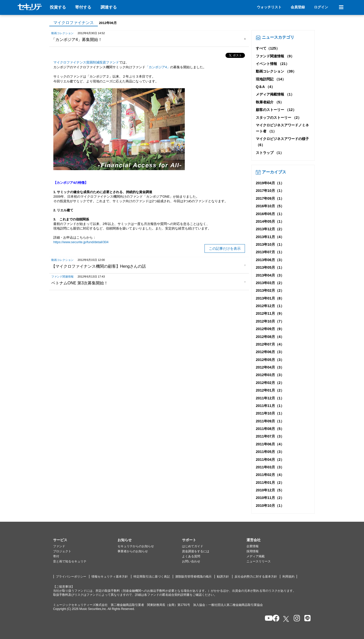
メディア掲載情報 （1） (275, 94)
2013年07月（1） (270, 252)
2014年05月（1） (270, 221)
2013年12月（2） (270, 229)
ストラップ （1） (270, 153)
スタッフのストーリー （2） (279, 118)
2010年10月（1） (270, 506)
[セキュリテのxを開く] (286, 619)
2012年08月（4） (270, 337)
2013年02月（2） (270, 290)
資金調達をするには (196, 551)
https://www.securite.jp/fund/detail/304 (81, 242)
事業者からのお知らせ (133, 551)
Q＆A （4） (265, 87)
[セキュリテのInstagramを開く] (296, 619)
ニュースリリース (259, 561)
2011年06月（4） (270, 444)
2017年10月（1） (270, 191)
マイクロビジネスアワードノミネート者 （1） (282, 128)
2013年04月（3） (270, 275)
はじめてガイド (193, 546)
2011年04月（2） (270, 460)
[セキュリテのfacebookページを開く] (274, 619)
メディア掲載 (256, 556)
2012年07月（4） (270, 344)
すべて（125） (268, 48)
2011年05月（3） (270, 452)
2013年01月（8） (270, 298)
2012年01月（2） (270, 390)
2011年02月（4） (270, 475)
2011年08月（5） (270, 429)
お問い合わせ (191, 561)
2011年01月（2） (270, 483)
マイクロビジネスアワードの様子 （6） (282, 142)
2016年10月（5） (270, 206)
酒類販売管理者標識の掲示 (193, 577)
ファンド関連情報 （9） (275, 56)
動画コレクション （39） (276, 71)
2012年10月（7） (270, 321)
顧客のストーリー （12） (276, 110)
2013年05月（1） (270, 267)
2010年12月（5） (270, 490)
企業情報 (253, 546)
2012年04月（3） (270, 367)
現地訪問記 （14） (271, 79)
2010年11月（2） (270, 498)
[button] (85, 540)
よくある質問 (191, 556)
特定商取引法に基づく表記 (152, 577)
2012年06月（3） (270, 352)
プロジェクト (62, 551)
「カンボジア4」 (158, 67)
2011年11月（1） (270, 406)
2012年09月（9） (270, 329)
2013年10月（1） (270, 244)
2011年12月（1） (270, 398)
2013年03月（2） (270, 283)
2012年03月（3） (270, 375)
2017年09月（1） (270, 198)
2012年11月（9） (270, 313)
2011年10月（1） (270, 413)
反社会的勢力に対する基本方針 (256, 577)
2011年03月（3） (270, 467)
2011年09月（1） (270, 421)
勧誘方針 (223, 577)
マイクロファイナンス (74, 23)
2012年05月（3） (270, 360)
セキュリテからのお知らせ (136, 546)
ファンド (59, 546)
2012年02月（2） (270, 383)
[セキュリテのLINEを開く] (306, 619)
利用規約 (288, 577)
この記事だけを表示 (225, 248)
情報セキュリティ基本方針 (110, 577)
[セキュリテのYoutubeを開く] (267, 619)
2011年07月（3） (270, 436)
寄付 (56, 556)
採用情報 (253, 551)
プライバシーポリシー (71, 577)
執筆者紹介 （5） (270, 102)
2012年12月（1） (270, 306)
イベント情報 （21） (272, 64)
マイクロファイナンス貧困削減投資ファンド (86, 62)
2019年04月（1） (270, 183)
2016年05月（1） (270, 214)
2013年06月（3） (270, 260)
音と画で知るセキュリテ (70, 561)
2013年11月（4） (270, 237)
